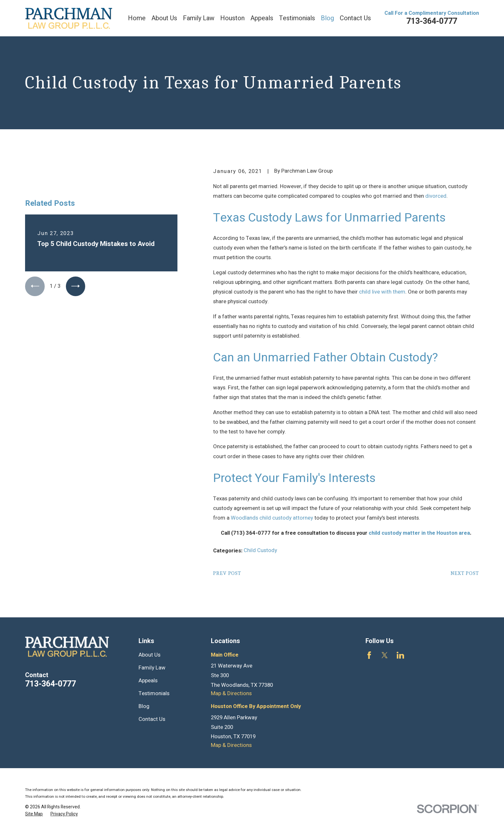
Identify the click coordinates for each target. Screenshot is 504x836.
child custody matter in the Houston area (419, 533)
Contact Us (152, 719)
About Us (149, 655)
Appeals (148, 681)
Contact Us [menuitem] (355, 18)
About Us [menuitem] (164, 18)
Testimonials (154, 694)
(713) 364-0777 (251, 533)
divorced (436, 196)
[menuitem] (34, 814)
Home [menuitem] (137, 18)
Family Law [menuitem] (199, 18)
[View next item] (76, 286)
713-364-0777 (432, 21)
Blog (144, 706)
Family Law (152, 668)
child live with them (382, 292)
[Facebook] (369, 655)
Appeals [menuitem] (262, 18)
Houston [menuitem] (232, 18)
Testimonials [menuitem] (297, 18)
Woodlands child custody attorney (272, 518)
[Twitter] (385, 655)
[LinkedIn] (400, 655)
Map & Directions (231, 694)
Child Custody (260, 550)
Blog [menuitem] (327, 18)
